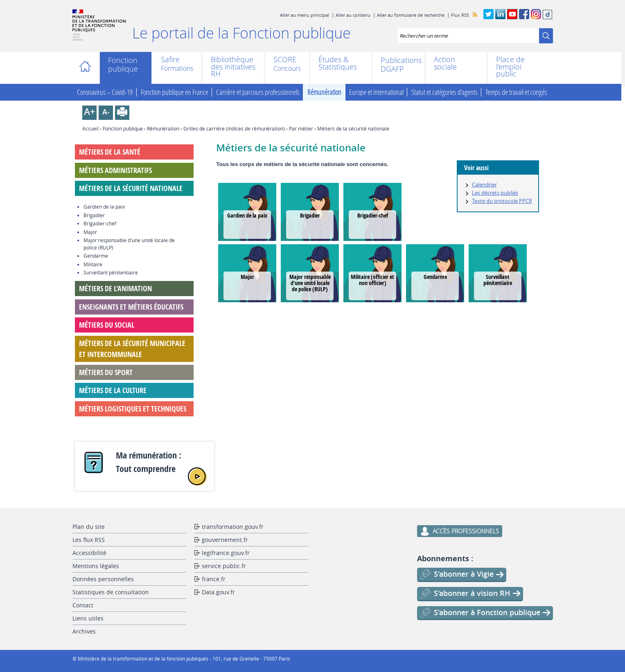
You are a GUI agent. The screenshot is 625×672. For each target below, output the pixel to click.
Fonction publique (123, 65)
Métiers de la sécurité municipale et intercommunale (132, 349)
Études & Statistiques (338, 63)
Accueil (88, 68)
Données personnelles (103, 579)
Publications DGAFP (398, 65)
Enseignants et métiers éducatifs (131, 307)
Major (247, 277)
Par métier (301, 128)
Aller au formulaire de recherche (411, 15)
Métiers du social (107, 325)
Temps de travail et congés (516, 92)
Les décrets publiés (495, 193)
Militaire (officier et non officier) (372, 280)
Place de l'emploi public (510, 67)
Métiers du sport (106, 372)
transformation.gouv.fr (233, 527)
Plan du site (89, 527)
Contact (83, 605)
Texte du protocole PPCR (502, 201)
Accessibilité (89, 553)
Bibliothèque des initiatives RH (233, 67)
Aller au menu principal (305, 15)
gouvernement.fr (225, 540)
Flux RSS (460, 15)
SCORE (285, 60)
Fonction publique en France (175, 92)
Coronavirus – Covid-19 (105, 92)
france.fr (214, 579)
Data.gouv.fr (218, 592)
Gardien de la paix (247, 215)
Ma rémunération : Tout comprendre (149, 462)
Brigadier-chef (373, 215)
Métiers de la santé (110, 152)
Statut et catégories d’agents (444, 92)
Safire (170, 60)
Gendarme (435, 277)
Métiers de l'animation (115, 289)
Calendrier (484, 184)
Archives (84, 631)
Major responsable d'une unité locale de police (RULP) (310, 283)
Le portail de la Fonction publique (241, 33)
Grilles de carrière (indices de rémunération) (234, 128)
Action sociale (445, 63)
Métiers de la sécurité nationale (131, 188)
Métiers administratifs (115, 170)
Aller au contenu (353, 15)
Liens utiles (88, 618)
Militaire (93, 264)
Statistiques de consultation (111, 592)
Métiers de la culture (113, 390)
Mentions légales (96, 566)
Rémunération (324, 92)
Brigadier (310, 215)
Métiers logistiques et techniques (133, 409)
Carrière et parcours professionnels (258, 92)
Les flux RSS (89, 540)
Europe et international (376, 92)
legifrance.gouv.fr (226, 553)
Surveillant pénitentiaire (498, 280)
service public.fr (224, 566)
